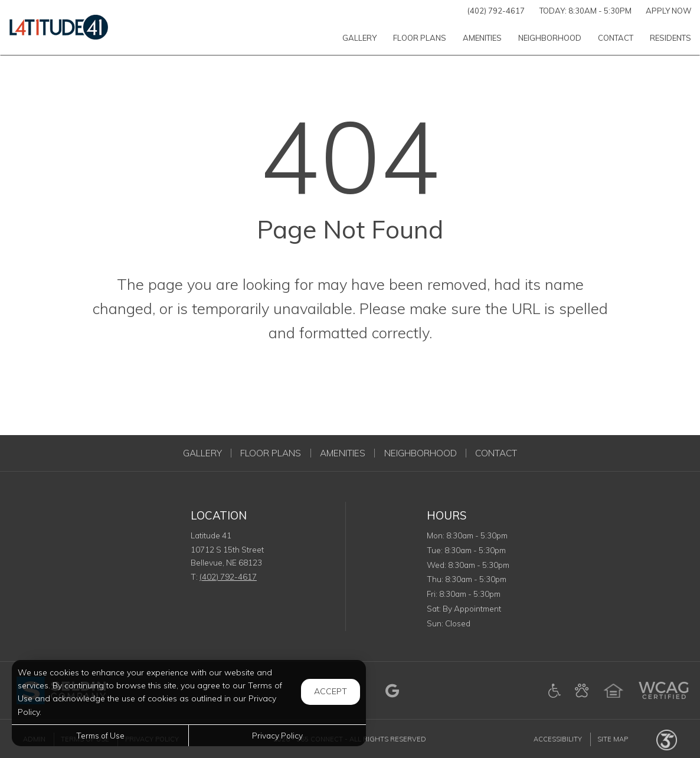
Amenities (343, 453)
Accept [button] (331, 691)
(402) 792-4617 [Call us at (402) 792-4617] (496, 11)
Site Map (613, 739)
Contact (496, 453)
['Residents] (670, 37)
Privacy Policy (277, 735)
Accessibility (558, 739)
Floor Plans (271, 453)
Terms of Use (100, 735)
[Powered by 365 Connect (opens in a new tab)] (667, 739)
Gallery (202, 453)
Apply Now (669, 11)
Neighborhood (421, 453)
